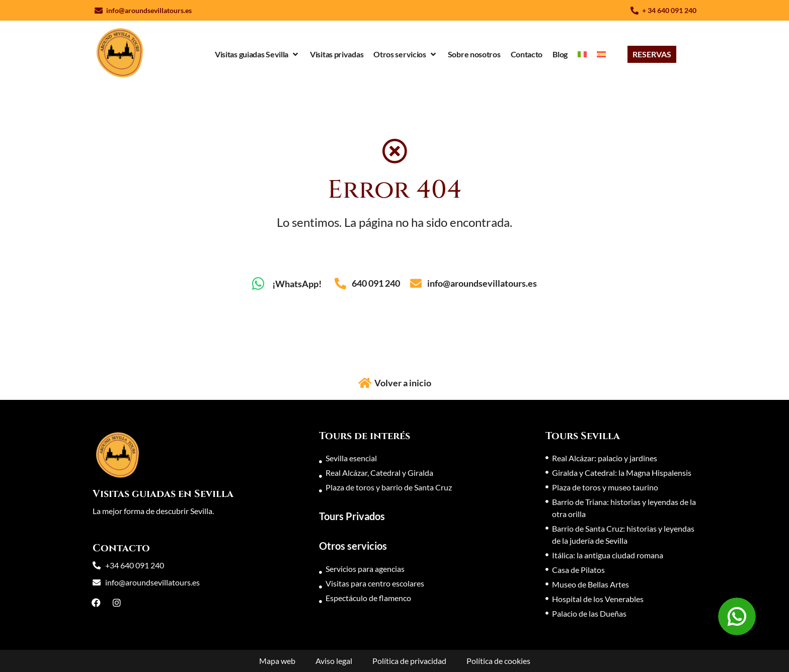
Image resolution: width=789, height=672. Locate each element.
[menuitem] (582, 54)
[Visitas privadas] (337, 54)
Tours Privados (352, 516)
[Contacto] (527, 54)
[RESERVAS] (652, 54)
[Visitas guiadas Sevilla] (257, 54)
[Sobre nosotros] (474, 54)
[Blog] (560, 54)
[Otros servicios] (406, 54)
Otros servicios (353, 546)
